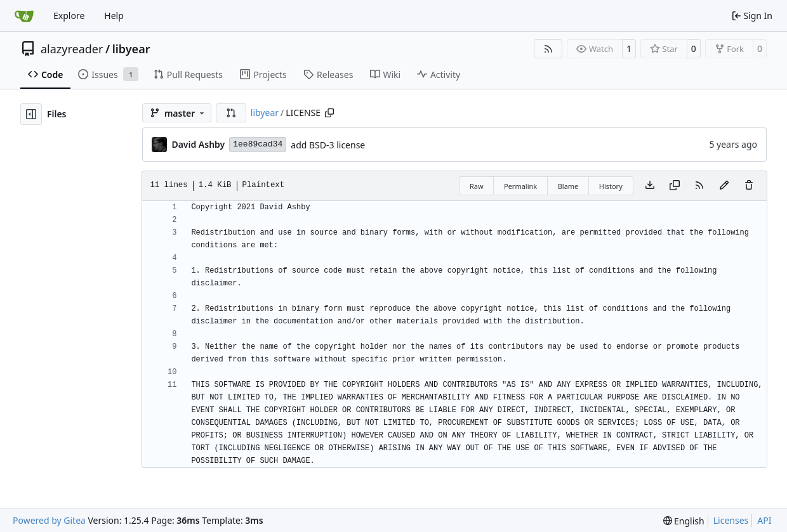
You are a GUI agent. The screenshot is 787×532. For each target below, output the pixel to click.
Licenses (731, 520)
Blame (568, 186)
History (611, 186)
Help (114, 16)
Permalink (520, 186)
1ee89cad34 (258, 144)
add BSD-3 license (328, 145)
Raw (477, 186)
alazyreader (72, 49)
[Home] (24, 16)
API (764, 520)
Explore (69, 16)
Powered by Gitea (49, 520)
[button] (231, 113)
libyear (131, 49)
